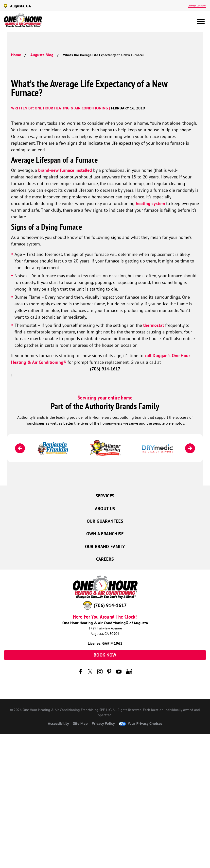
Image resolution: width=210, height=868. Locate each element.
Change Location (197, 6)
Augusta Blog (42, 55)
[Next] (190, 448)
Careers (105, 559)
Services (105, 496)
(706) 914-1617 (110, 605)
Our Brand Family (105, 547)
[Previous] (20, 448)
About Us (105, 509)
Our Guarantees (105, 521)
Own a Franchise (105, 534)
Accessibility (58, 723)
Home (16, 55)
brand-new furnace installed (65, 170)
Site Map (80, 723)
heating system (150, 203)
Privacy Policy (103, 723)
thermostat (154, 325)
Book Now (105, 655)
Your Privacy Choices (141, 723)
